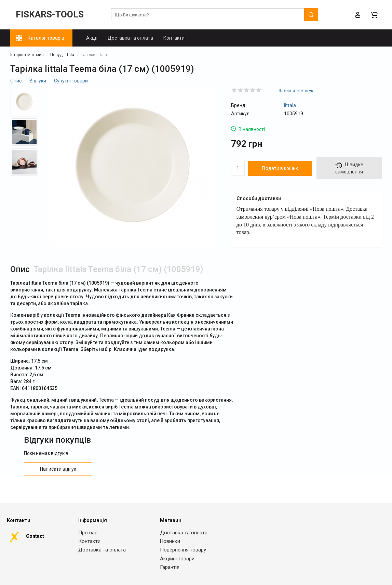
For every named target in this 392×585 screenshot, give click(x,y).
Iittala (290, 105)
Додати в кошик (280, 168)
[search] (215, 15)
